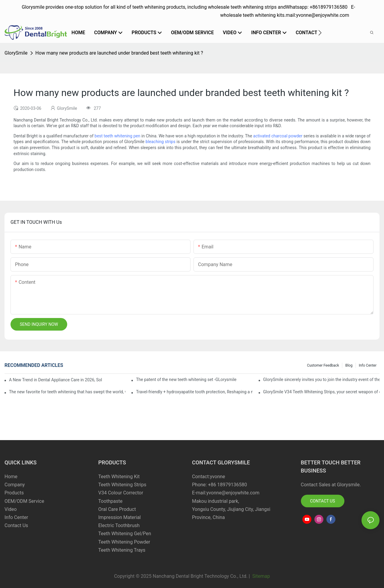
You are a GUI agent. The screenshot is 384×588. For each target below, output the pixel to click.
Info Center (368, 365)
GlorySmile (16, 53)
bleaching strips (160, 142)
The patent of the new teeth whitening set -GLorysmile (186, 379)
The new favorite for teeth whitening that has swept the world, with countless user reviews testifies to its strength (67, 392)
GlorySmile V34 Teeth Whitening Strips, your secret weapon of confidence (321, 392)
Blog (349, 365)
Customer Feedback (323, 365)
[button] (320, 33)
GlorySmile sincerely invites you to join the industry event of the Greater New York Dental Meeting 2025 (321, 379)
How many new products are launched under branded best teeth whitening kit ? (119, 53)
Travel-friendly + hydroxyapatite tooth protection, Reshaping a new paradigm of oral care (194, 392)
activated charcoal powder (278, 136)
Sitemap (261, 576)
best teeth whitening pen (117, 136)
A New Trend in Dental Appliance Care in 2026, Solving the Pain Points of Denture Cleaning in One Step (55, 380)
